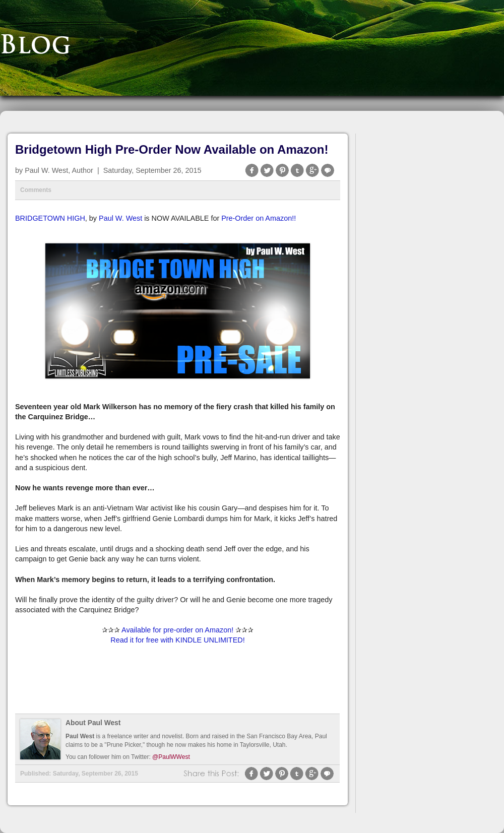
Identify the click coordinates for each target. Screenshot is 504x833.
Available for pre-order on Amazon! (177, 630)
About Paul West (93, 723)
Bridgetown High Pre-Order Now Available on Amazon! (172, 149)
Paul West (80, 736)
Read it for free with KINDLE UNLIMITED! (177, 640)
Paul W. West (120, 218)
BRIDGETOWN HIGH (50, 218)
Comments (36, 190)
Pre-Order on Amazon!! (259, 218)
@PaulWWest (171, 757)
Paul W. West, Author (59, 170)
